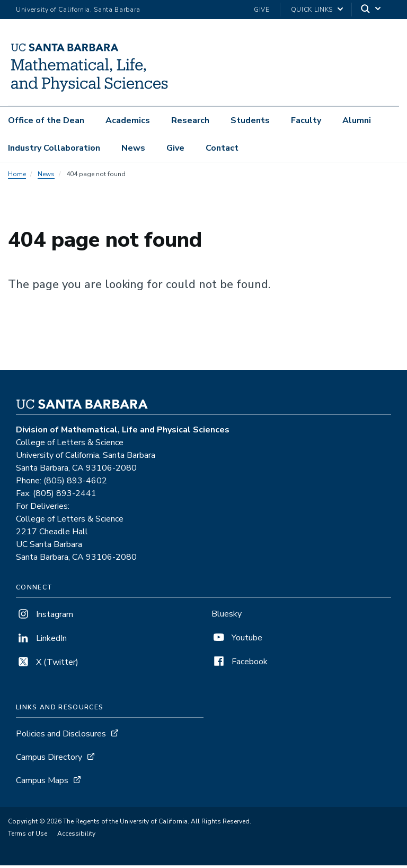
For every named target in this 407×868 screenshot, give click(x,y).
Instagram (45, 617)
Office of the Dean (46, 120)
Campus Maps (42, 783)
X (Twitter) (47, 665)
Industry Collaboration (54, 148)
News (133, 148)
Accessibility (76, 836)
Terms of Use (28, 836)
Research (190, 120)
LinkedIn (41, 641)
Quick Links (312, 10)
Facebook (240, 664)
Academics (128, 120)
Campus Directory (49, 760)
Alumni (357, 120)
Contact (222, 148)
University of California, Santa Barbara (78, 10)
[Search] (371, 10)
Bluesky (227, 617)
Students (250, 120)
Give (262, 10)
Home (17, 177)
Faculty (306, 120)
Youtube (237, 640)
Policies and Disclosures (61, 736)
